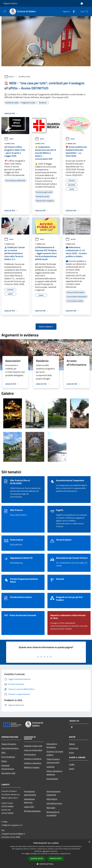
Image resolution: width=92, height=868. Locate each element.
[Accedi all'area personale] (82, 4)
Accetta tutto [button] (37, 859)
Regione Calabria (10, 3)
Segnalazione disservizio (29, 801)
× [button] (89, 842)
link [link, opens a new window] (69, 854)
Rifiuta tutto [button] (56, 858)
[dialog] (46, 854)
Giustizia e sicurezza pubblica (55, 753)
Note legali (51, 808)
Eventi (72, 769)
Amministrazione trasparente (53, 793)
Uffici (4, 752)
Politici (4, 761)
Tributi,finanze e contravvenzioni (53, 761)
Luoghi (72, 764)
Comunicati (74, 748)
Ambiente (50, 767)
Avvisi (11, 77)
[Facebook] (73, 11)
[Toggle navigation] (5, 11)
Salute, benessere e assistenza (54, 773)
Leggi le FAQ (29, 807)
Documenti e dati (8, 773)
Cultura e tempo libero (33, 750)
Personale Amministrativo (8, 767)
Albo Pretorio (52, 799)
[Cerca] (87, 11)
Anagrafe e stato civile (33, 746)
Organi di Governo (9, 744)
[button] (46, 864)
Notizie (71, 239)
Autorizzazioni (52, 779)
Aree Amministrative (10, 748)
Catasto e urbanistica (33, 763)
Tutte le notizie (46, 327)
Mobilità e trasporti (32, 767)
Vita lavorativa (30, 754)
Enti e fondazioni (8, 757)
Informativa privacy (54, 803)
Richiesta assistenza (32, 811)
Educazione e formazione (52, 745)
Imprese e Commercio (33, 759)
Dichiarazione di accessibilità (53, 814)
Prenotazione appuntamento (30, 793)
